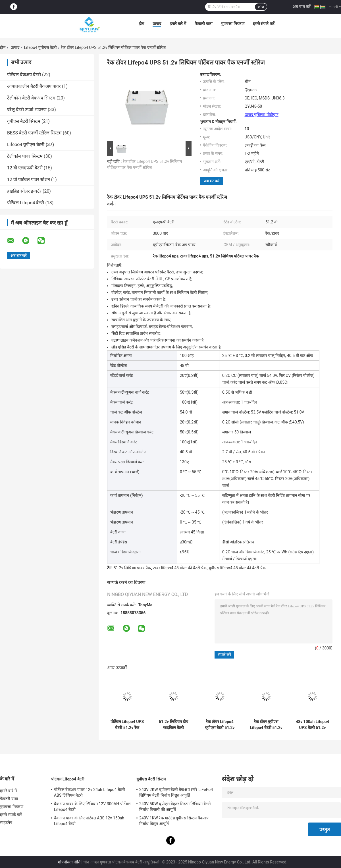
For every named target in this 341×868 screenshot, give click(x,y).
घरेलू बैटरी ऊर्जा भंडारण (27, 110)
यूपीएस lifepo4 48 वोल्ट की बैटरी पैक (237, 568)
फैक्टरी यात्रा (204, 24)
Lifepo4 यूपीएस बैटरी (40, 47)
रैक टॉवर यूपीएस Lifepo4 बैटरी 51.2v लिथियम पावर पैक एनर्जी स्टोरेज (266, 725)
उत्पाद (157, 24)
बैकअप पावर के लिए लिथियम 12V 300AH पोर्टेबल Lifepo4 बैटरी (92, 807)
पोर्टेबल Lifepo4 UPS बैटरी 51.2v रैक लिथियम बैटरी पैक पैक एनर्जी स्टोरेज (127, 725)
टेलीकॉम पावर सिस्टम (25, 156)
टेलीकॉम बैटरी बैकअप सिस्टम (31, 98)
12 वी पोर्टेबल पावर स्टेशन (29, 179)
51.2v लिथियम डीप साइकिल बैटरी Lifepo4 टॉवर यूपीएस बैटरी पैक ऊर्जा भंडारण (173, 725)
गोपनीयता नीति (69, 862)
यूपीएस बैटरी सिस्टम (24, 121)
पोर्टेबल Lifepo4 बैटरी (26, 203)
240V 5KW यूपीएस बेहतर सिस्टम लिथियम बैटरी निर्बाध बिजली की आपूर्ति (175, 807)
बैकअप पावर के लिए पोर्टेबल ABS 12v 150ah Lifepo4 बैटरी (89, 821)
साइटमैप (6, 823)
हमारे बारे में (178, 24)
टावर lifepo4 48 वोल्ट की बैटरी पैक (180, 568)
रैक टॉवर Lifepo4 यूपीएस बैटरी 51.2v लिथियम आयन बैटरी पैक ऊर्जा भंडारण (220, 725)
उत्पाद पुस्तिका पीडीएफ (262, 115)
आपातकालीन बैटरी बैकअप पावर (34, 86)
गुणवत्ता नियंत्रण (233, 24)
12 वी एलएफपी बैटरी (25, 168)
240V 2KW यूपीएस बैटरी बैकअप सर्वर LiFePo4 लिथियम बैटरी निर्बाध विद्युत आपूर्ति (176, 792)
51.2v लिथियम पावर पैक (132, 568)
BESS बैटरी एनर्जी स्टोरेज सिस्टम (34, 133)
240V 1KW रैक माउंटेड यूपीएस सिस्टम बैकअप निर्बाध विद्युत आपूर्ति (174, 821)
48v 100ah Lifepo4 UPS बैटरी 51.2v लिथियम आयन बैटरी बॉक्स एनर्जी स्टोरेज (312, 725)
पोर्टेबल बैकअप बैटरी (24, 75)
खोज (261, 7)
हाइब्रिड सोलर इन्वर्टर (24, 191)
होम (141, 24)
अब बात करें (302, 7)
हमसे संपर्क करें (264, 24)
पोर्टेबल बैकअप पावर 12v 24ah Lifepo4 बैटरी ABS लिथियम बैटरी (90, 792)
